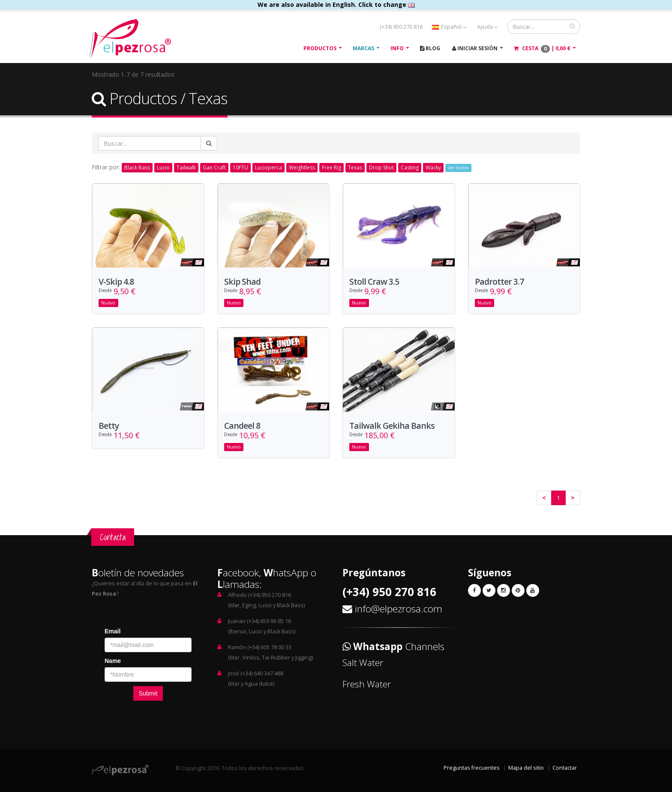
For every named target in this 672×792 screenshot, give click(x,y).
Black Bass (137, 167)
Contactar (565, 768)
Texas (355, 167)
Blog (430, 48)
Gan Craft (214, 167)
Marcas (363, 48)
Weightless (302, 167)
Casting (410, 167)
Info (397, 48)
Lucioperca (268, 167)
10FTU (240, 167)
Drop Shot (381, 167)
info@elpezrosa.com (399, 609)
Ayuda (487, 27)
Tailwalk (186, 167)
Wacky (433, 167)
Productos (320, 48)
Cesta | (542, 49)
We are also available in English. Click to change (336, 5)
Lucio (163, 167)
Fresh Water (367, 684)
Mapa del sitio (526, 768)
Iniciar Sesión (475, 48)
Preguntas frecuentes (472, 768)
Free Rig (331, 167)
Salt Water (363, 663)
